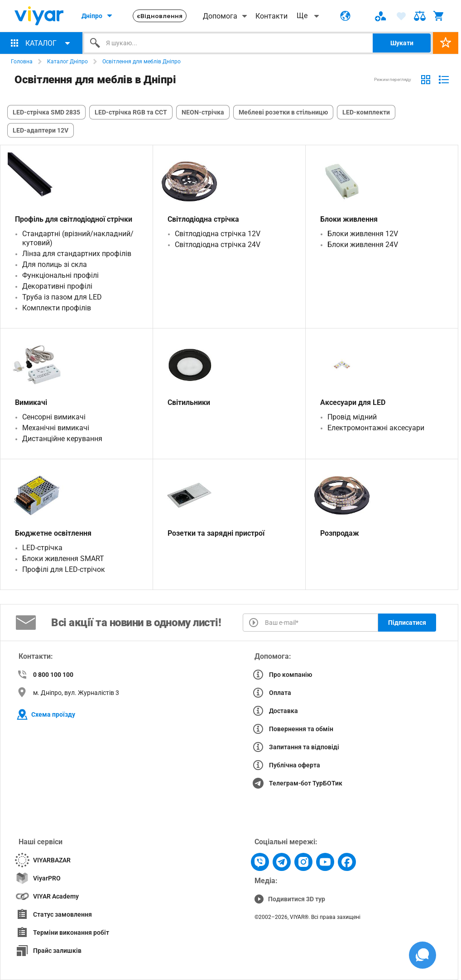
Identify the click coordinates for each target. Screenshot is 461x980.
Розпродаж (340, 533)
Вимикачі (31, 402)
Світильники (189, 402)
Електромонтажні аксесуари (376, 428)
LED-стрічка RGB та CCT (131, 112)
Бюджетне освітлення (53, 533)
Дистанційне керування (62, 439)
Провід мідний (352, 417)
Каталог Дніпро (67, 62)
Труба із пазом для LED (62, 297)
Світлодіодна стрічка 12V (218, 234)
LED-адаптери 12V (41, 130)
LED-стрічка (42, 548)
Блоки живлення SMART (63, 559)
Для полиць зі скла (55, 264)
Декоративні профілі (57, 286)
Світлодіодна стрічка (203, 219)
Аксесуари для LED (353, 402)
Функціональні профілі (60, 275)
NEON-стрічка (203, 112)
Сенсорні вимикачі (54, 417)
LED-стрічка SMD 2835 (46, 112)
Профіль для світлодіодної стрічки (74, 219)
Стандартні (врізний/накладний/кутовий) (78, 238)
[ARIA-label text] (420, 16)
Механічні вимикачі (56, 428)
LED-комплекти (366, 112)
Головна (22, 62)
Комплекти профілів (57, 308)
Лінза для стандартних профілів (77, 254)
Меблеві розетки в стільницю (283, 112)
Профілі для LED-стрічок (64, 569)
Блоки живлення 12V (363, 234)
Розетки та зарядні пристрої (216, 533)
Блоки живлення (349, 219)
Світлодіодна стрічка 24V (218, 245)
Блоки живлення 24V (363, 245)
